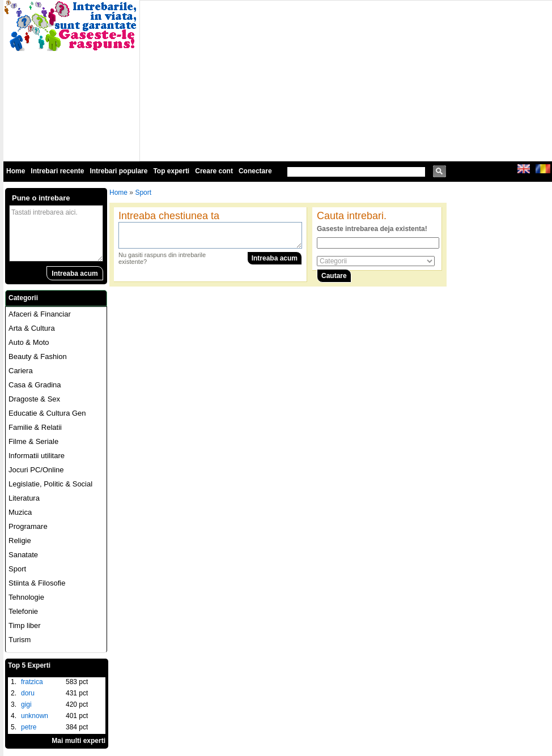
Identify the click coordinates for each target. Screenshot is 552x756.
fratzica (32, 682)
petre (29, 727)
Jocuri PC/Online (36, 470)
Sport (17, 569)
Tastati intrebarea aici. (56, 233)
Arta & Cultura (32, 328)
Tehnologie (26, 597)
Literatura (24, 498)
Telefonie (23, 611)
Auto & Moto (29, 342)
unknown (35, 716)
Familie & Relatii (35, 427)
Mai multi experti (78, 741)
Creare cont (214, 171)
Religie (20, 541)
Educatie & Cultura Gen (47, 413)
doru (28, 693)
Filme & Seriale (33, 441)
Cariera (21, 371)
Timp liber (25, 625)
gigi (26, 704)
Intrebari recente (57, 171)
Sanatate (23, 555)
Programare (28, 526)
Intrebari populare (118, 171)
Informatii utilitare (37, 456)
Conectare (255, 171)
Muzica (20, 512)
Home (16, 171)
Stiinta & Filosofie (37, 583)
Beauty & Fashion (38, 356)
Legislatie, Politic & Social (50, 484)
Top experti (171, 171)
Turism (20, 640)
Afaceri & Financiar (40, 314)
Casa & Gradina (35, 385)
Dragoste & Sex (34, 399)
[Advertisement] (288, 80)
